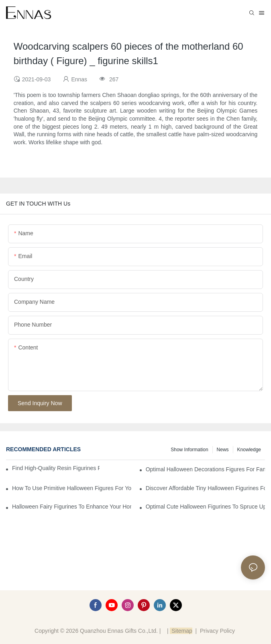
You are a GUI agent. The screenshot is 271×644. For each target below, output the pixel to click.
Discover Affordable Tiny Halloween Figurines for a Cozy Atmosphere (205, 488)
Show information (189, 450)
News (223, 450)
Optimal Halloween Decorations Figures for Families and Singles (205, 469)
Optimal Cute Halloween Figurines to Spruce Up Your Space (205, 507)
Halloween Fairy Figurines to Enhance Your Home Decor (72, 507)
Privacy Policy (217, 631)
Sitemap (181, 631)
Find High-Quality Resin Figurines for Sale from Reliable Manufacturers (56, 468)
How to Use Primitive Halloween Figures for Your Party (72, 488)
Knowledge (249, 450)
